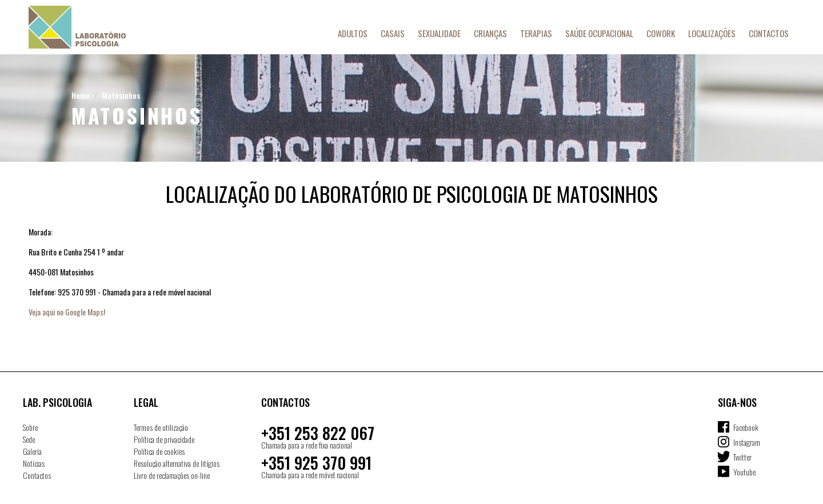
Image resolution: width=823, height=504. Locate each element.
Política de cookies (159, 451)
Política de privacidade (164, 439)
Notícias (34, 463)
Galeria (32, 451)
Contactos (769, 33)
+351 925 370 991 (316, 463)
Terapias (536, 33)
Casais (393, 33)
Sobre (30, 427)
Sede (29, 439)
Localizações (712, 33)
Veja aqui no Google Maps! (67, 312)
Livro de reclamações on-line (172, 475)
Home (81, 95)
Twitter (742, 457)
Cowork (661, 33)
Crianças (490, 33)
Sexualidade (439, 33)
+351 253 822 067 (318, 433)
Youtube (744, 472)
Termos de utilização (161, 427)
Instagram (747, 442)
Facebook (746, 427)
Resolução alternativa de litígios (177, 463)
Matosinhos (121, 95)
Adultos (353, 33)
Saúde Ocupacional (599, 33)
